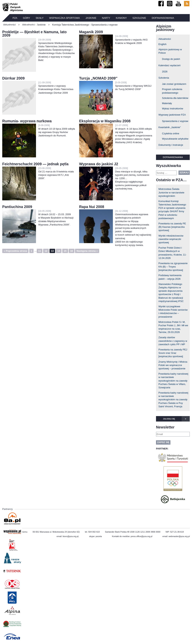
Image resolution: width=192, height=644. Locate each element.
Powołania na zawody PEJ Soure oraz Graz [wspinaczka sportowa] (173, 353)
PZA (15, 18)
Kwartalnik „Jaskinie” (170, 127)
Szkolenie (139, 18)
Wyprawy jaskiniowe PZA (172, 115)
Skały (40, 18)
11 (40, 251)
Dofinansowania (163, 18)
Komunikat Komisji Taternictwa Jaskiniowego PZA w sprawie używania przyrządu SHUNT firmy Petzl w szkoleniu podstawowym (172, 210)
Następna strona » (87, 251)
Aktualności (165, 39)
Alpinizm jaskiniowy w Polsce (170, 51)
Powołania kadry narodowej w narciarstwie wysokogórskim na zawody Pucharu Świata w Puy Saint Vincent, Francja (173, 400)
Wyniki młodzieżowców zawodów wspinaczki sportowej (171, 239)
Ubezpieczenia (32, 26)
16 (71, 251)
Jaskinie (91, 18)
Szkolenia (164, 78)
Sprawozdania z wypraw (175, 121)
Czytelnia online (171, 133)
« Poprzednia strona (15, 251)
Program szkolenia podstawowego (172, 91)
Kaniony (121, 18)
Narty (106, 18)
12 (46, 251)
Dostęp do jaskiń (171, 59)
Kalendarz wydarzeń (169, 65)
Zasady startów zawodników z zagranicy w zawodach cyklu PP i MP (173, 341)
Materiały (167, 103)
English (162, 44)
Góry (26, 18)
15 (65, 251)
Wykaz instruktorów (173, 109)
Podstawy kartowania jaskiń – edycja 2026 (170, 277)
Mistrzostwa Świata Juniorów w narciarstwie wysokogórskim (171, 192)
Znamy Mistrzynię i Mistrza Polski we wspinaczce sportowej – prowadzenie (173, 365)
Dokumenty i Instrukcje (171, 145)
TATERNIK (11, 26)
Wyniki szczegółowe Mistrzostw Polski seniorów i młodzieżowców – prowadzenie (173, 312)
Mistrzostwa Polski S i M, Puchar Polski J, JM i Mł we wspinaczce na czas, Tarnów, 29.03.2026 (173, 327)
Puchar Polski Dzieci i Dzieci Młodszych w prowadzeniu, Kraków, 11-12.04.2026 (172, 253)
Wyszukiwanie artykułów (175, 139)
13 (52, 251)
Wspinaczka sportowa (64, 18)
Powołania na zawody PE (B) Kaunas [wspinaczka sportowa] (172, 227)
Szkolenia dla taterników (175, 98)
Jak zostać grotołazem (174, 84)
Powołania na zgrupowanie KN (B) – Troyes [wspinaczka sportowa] (173, 267)
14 (59, 251)
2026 (165, 72)
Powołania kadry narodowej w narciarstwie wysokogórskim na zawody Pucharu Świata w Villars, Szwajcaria (173, 381)
